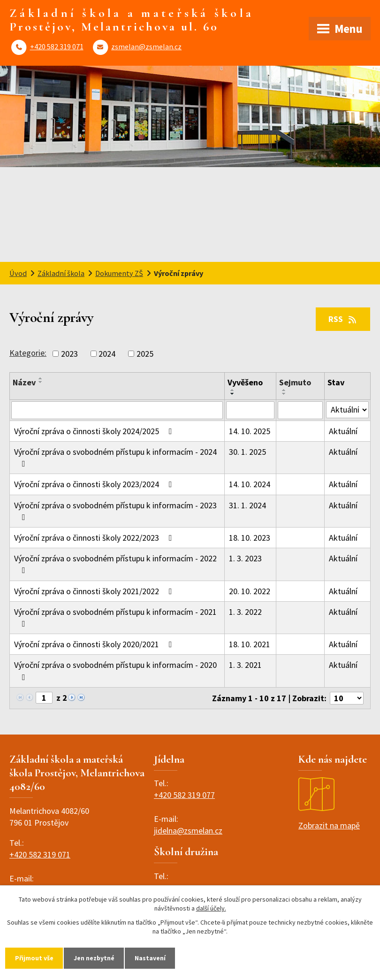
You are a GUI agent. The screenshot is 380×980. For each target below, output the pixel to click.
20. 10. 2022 (250, 591)
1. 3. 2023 (245, 558)
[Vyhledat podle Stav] (347, 410)
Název (24, 382)
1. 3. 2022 (245, 612)
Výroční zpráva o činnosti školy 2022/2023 (95, 538)
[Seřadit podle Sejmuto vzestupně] (284, 390)
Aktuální (343, 431)
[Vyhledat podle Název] (117, 410)
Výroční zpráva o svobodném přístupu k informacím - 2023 (115, 511)
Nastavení (152, 958)
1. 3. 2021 (245, 665)
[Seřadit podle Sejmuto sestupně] (284, 394)
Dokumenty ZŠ (119, 273)
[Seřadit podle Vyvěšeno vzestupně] (233, 390)
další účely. (211, 908)
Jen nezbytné (95, 958)
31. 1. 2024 (247, 505)
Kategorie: (28, 353)
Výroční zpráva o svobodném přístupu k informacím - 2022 (115, 564)
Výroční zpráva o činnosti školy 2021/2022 (95, 591)
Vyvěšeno (245, 382)
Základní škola (61, 273)
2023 (69, 354)
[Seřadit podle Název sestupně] (41, 382)
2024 (107, 354)
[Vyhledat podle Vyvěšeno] (250, 410)
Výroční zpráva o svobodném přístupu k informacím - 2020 (115, 670)
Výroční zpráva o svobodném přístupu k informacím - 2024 (115, 457)
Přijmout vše (34, 958)
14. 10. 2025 (250, 431)
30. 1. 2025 (247, 452)
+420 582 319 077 (184, 795)
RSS (343, 319)
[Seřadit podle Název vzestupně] (41, 378)
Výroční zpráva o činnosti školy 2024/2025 (95, 431)
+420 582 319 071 (57, 46)
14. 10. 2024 (250, 484)
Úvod (18, 273)
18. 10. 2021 (250, 644)
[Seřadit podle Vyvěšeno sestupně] (233, 394)
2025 (145, 354)
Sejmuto (295, 382)
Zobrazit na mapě (329, 804)
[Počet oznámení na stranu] (347, 698)
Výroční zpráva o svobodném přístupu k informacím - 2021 (115, 617)
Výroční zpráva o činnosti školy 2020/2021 (95, 644)
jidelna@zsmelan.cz (188, 831)
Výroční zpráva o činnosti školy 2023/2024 (95, 484)
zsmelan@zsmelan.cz (146, 46)
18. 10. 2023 (250, 538)
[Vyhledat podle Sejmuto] (300, 410)
